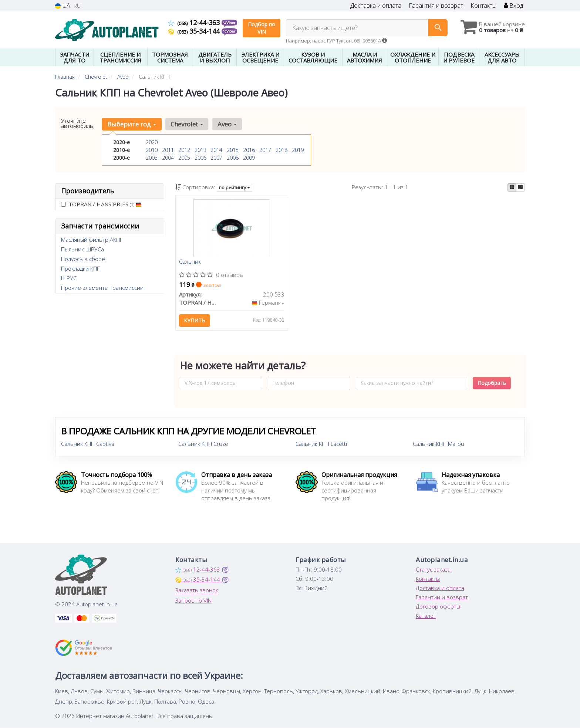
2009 (249, 158)
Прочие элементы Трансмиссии (102, 288)
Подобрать (492, 383)
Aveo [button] (226, 124)
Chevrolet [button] (186, 124)
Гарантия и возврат (436, 6)
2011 (168, 150)
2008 (233, 158)
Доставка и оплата (376, 6)
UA (63, 6)
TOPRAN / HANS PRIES (101, 204)
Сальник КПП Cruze (203, 444)
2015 (233, 150)
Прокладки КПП (81, 268)
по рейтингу (235, 188)
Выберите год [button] (132, 124)
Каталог (426, 616)
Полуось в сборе (83, 259)
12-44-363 (195, 23)
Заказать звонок (197, 590)
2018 (281, 150)
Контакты (483, 6)
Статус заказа (433, 570)
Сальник (190, 262)
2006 (200, 158)
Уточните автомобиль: (78, 123)
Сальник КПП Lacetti (321, 444)
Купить (195, 321)
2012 (184, 150)
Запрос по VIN (193, 601)
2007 (216, 158)
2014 (216, 150)
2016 (249, 150)
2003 (152, 158)
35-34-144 (195, 31)
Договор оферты (438, 607)
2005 (184, 158)
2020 (152, 142)
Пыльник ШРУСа (82, 249)
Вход (513, 6)
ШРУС (69, 278)
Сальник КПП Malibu (439, 444)
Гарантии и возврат (442, 597)
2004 (168, 158)
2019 (298, 150)
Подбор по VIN (262, 28)
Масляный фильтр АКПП (92, 240)
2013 (200, 150)
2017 (265, 150)
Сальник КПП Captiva (88, 444)
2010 (152, 150)
